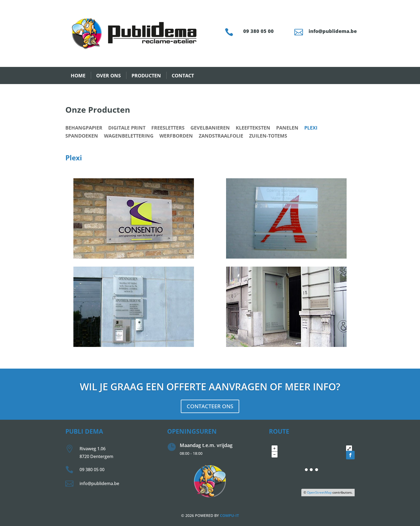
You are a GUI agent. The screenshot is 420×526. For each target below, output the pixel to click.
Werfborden (176, 136)
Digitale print (127, 128)
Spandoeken (82, 136)
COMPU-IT (229, 515)
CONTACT (183, 75)
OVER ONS (108, 75)
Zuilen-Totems (268, 136)
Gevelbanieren (210, 128)
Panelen (287, 128)
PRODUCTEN (146, 75)
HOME (78, 75)
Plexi (311, 128)
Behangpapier (84, 128)
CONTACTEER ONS (210, 406)
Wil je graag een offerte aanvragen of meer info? (210, 387)
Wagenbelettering (129, 136)
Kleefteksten (253, 128)
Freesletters (168, 128)
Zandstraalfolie (221, 136)
